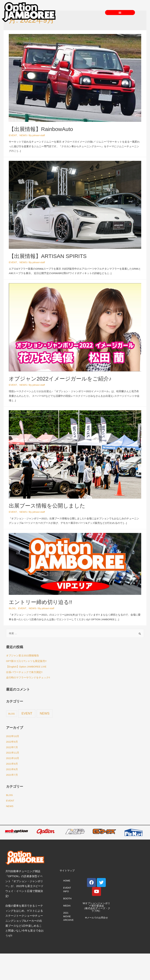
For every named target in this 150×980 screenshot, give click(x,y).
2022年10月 (13, 736)
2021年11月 (13, 753)
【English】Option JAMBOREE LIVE (26, 667)
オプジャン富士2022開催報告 (23, 656)
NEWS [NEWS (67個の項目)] (45, 713)
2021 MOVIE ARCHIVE (68, 916)
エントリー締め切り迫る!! (40, 602)
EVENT (13, 135)
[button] (120, 13)
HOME (67, 881)
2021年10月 (13, 758)
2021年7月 (12, 775)
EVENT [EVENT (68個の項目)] (27, 713)
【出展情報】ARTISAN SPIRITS (48, 256)
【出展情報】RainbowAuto (41, 129)
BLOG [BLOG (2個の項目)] (11, 714)
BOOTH (67, 899)
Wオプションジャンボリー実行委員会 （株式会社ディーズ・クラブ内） (96, 907)
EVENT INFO (67, 890)
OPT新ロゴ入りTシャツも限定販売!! (26, 661)
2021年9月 (12, 764)
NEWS (23, 135)
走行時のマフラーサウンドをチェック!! (28, 678)
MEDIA (67, 906)
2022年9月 (12, 742)
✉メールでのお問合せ (96, 918)
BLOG (12, 608)
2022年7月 (12, 747)
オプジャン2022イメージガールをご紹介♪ (60, 379)
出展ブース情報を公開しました (47, 506)
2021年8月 (12, 769)
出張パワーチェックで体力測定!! (24, 672)
